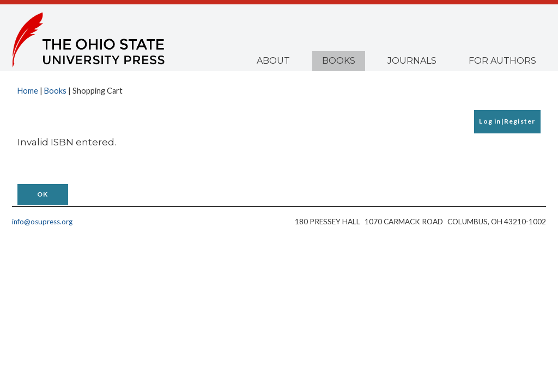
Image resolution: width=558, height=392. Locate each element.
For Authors (502, 61)
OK (43, 194)
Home (28, 91)
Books (339, 61)
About (273, 61)
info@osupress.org (42, 222)
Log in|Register (507, 121)
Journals (412, 61)
